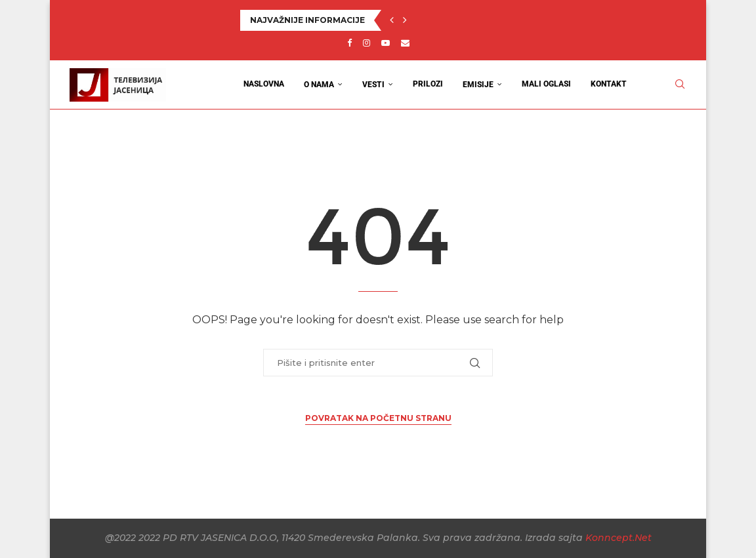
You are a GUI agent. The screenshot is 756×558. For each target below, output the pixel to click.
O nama (319, 85)
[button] (392, 20)
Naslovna (264, 84)
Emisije (478, 85)
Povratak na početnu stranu (378, 418)
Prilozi (428, 84)
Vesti (373, 85)
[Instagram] (367, 43)
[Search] (680, 84)
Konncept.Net (619, 538)
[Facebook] (349, 43)
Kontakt (609, 84)
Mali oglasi (546, 84)
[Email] (405, 43)
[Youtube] (386, 43)
